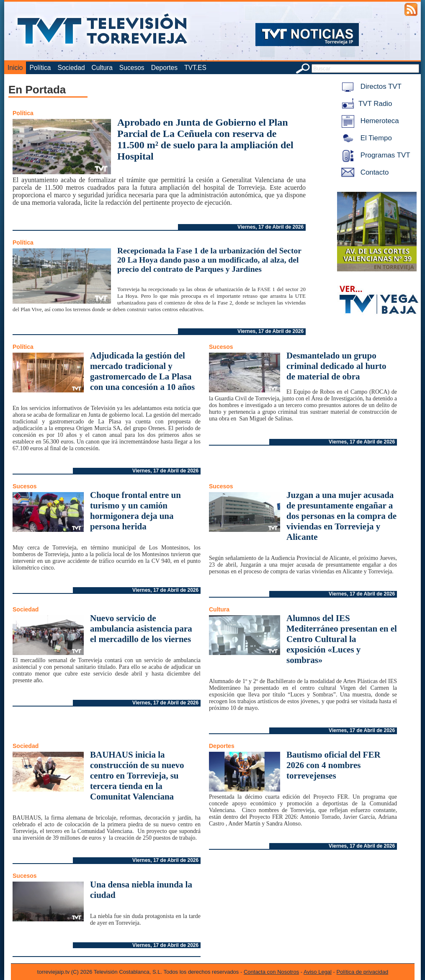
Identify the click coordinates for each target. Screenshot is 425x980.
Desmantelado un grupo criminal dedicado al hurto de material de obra (336, 366)
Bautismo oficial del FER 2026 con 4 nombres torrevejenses (334, 765)
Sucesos (132, 68)
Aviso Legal (318, 972)
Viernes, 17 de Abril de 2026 (270, 227)
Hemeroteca (369, 121)
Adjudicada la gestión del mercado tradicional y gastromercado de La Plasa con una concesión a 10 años (142, 371)
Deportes (164, 68)
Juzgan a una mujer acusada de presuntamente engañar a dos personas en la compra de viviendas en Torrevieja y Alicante (341, 516)
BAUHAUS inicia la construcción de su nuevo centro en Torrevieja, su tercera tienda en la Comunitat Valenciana (137, 776)
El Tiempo (365, 138)
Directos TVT (370, 86)
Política (40, 68)
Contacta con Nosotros (271, 972)
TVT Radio (365, 104)
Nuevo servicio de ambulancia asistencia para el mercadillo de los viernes (141, 629)
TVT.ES (195, 68)
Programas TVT (374, 155)
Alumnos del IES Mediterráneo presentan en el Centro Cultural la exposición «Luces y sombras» (342, 639)
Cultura (102, 68)
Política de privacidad (363, 972)
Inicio (15, 68)
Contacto (363, 172)
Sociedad (71, 68)
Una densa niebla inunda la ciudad (141, 890)
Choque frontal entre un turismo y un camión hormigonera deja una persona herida (135, 511)
